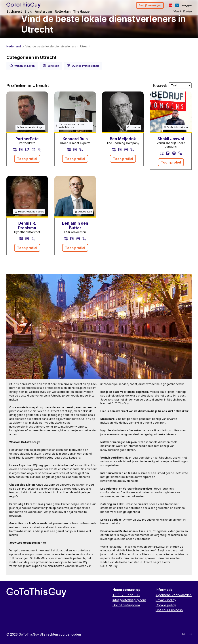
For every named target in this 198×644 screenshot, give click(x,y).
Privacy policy (166, 600)
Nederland (14, 46)
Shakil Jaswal (171, 139)
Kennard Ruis (75, 139)
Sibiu (28, 12)
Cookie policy (166, 605)
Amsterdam (43, 12)
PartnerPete (27, 139)
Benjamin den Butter (75, 226)
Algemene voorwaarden (174, 595)
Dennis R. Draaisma (27, 226)
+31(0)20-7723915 (126, 595)
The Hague (81, 12)
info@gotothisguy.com (129, 600)
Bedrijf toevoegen (150, 5)
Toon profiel (27, 159)
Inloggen (187, 5)
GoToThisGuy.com (126, 605)
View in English (182, 11)
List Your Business (169, 610)
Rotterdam (63, 12)
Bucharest (14, 12)
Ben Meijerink (123, 139)
